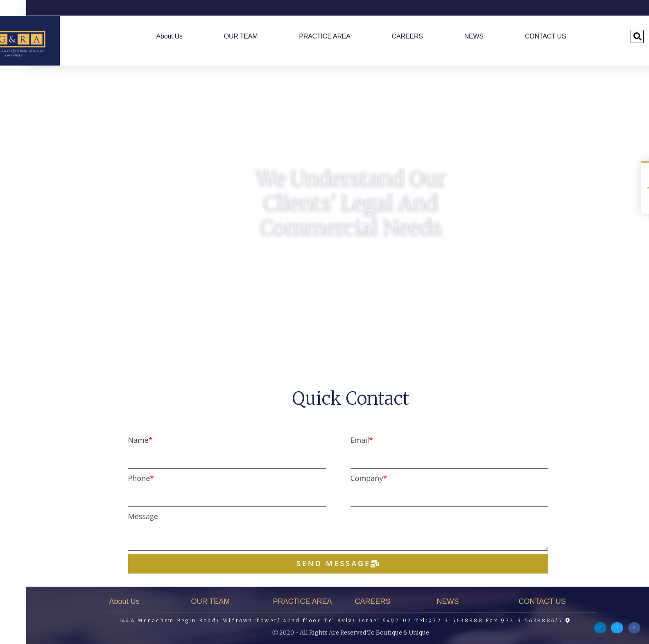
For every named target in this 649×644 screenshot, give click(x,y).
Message (117, 516)
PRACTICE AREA (298, 36)
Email (334, 440)
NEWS (448, 36)
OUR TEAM (215, 36)
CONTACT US (519, 36)
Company (341, 478)
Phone (113, 478)
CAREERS (381, 36)
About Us (143, 36)
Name (112, 440)
